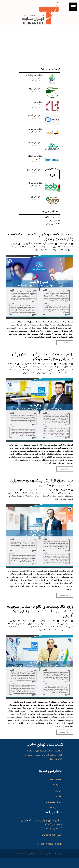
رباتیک (35, 250)
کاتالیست (50, 627)
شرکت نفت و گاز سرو (49, 630)
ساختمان (29, 496)
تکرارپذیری (33, 247)
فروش (13, 621)
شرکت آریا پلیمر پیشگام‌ (19, 370)
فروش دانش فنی (56, 370)
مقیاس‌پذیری (29, 373)
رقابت (42, 247)
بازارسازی (69, 496)
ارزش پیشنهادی (66, 493)
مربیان (58, 790)
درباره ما (57, 785)
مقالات (58, 796)
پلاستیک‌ (62, 373)
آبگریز (37, 496)
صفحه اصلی (55, 779)
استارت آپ (48, 244)
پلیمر (71, 373)
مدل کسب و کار (61, 367)
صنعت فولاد (13, 627)
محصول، (22, 247)
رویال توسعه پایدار (48, 250)
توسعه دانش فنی (31, 367)
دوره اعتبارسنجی (53, 802)
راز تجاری (32, 624)
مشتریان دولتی (45, 624)
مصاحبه (38, 244)
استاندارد (12, 364)
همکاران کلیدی (54, 247)
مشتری (15, 490)
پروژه (14, 247)
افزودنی (52, 373)
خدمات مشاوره (39, 370)
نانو (64, 247)
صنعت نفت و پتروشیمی (32, 627)
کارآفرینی (28, 244)
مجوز (44, 493)
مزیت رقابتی (57, 496)
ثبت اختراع (47, 367)
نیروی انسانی (67, 624)
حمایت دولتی (14, 493)
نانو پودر (46, 496)
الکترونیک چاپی (66, 250)
